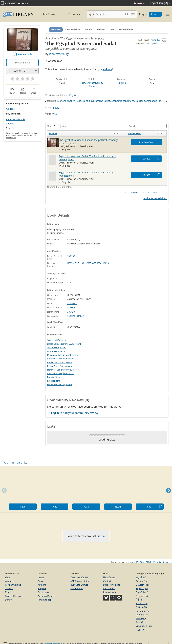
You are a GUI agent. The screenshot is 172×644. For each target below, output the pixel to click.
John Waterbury (59, 54)
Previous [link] (135, 192)
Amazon (10, 124)
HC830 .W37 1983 (76, 263)
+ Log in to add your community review (73, 413)
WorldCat (11, 109)
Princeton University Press (92, 84)
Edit (164, 41)
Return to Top (45, 600)
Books (41, 581)
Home (41, 577)
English (122, 83)
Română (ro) (142, 615)
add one (107, 69)
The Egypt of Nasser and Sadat (79, 38)
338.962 (71, 256)
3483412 (71, 316)
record (63, 348)
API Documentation (80, 581)
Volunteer (10, 581)
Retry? (101, 536)
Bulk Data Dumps (79, 585)
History (156, 43)
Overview (56, 29)
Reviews (101, 29)
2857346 (71, 312)
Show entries (57, 126)
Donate (139, 3)
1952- (55, 114)
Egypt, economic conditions (119, 101)
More (11, 128)
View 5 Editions (73, 29)
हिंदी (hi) (139, 600)
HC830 (106, 263)
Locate (146, 159)
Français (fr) (142, 596)
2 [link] (148, 192)
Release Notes (110, 592)
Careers (9, 588)
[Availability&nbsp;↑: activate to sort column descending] (146, 133)
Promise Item (54, 377)
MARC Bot (155, 40)
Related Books (126, 29)
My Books (49, 14)
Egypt (56, 107)
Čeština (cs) (142, 581)
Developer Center (79, 577)
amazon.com (53, 348)
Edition (53, 134)
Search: (148, 126)
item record (69, 359)
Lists (112, 29)
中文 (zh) (140, 630)
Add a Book (109, 588)
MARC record (61, 340)
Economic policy (66, 101)
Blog (7, 592)
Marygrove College (56, 355)
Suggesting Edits (112, 585)
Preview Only (25, 54)
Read (23, 507)
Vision (8, 577)
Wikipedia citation (161, 562)
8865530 (71, 308)
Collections (43, 592)
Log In (143, 14)
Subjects (42, 588)
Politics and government (89, 101)
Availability (135, 134)
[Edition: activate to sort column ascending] (87, 133)
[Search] (109, 14)
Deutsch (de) (142, 585)
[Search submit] (127, 14)
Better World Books (16, 119)
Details (89, 29)
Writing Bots (77, 588)
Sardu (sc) (141, 618)
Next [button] (169, 495)
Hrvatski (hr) (142, 603)
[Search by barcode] (133, 14)
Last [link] (163, 192)
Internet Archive (55, 359)
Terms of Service (13, 596)
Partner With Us (13, 585)
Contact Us (109, 581)
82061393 (72, 303)
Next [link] (155, 192)
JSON (142, 562)
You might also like (15, 463)
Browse (71, 14)
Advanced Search (46, 596)
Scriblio (51, 340)
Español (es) (142, 592)
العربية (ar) (141, 577)
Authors (42, 585)
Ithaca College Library (58, 344)
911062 (80, 316)
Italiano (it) (141, 607)
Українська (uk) (144, 626)
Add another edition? (155, 198)
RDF (136, 562)
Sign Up (155, 14)
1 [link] (143, 192)
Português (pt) (143, 611)
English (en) (142, 588)
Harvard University (56, 385)
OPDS (148, 562)
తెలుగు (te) (141, 622)
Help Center (109, 577)
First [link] (125, 192)
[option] (23, 489)
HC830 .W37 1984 (93, 263)
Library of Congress (56, 370)
